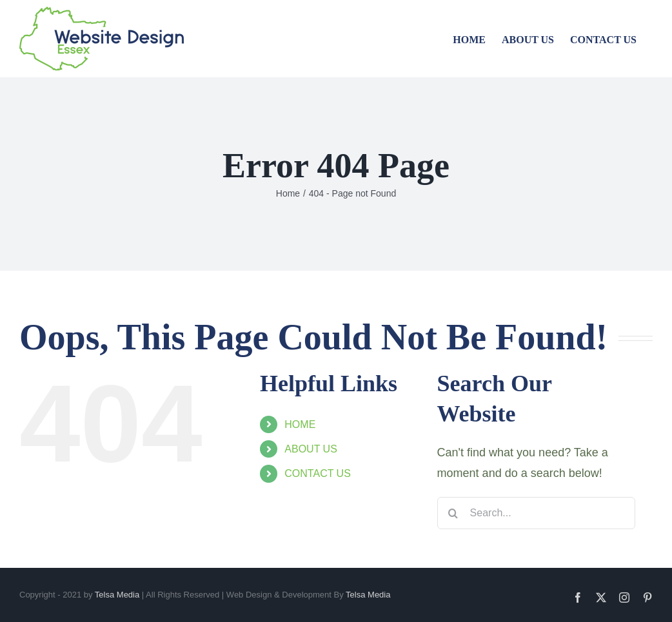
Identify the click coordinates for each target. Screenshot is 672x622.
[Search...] (536, 513)
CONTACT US (318, 473)
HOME (300, 424)
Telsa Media (117, 595)
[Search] (453, 513)
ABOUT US (311, 449)
